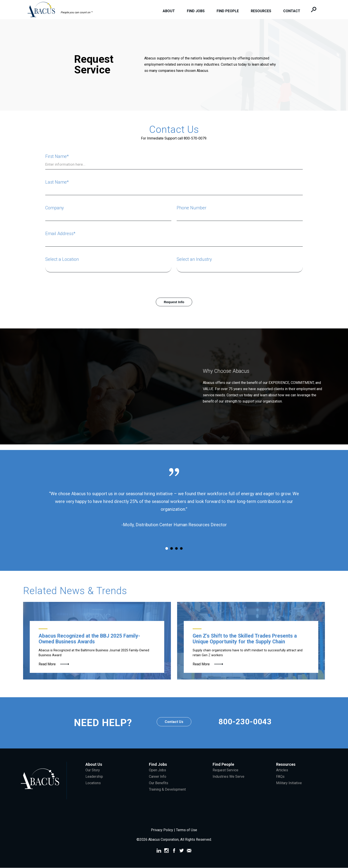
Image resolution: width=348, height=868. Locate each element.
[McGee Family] (97, 641)
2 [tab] (172, 549)
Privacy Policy (162, 830)
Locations (93, 783)
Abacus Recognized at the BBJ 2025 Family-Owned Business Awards (89, 639)
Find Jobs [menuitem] (195, 11)
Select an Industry (194, 259)
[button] (62, 9)
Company (55, 208)
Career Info (158, 777)
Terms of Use (187, 830)
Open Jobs (157, 770)
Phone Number (192, 208)
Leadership (94, 777)
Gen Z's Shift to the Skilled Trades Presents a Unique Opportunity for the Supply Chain (245, 639)
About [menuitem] (168, 11)
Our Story (93, 770)
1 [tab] (167, 549)
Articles (282, 770)
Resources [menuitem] (260, 11)
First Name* (57, 156)
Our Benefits (159, 783)
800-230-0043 (245, 723)
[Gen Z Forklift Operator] (251, 641)
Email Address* (60, 234)
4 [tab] (181, 549)
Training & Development (167, 790)
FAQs (280, 777)
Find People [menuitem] (227, 11)
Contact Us (174, 722)
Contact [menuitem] (291, 11)
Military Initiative (289, 783)
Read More (47, 664)
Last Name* (57, 182)
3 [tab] (176, 549)
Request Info (174, 302)
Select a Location (62, 259)
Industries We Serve (228, 777)
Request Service (225, 770)
